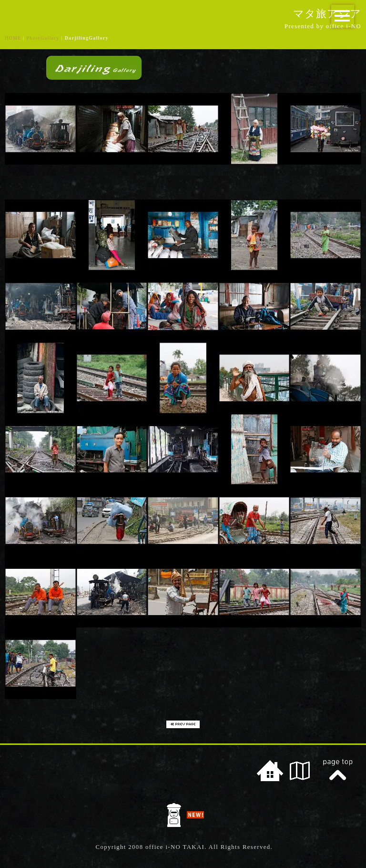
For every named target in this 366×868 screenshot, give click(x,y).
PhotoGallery (43, 38)
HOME (13, 38)
